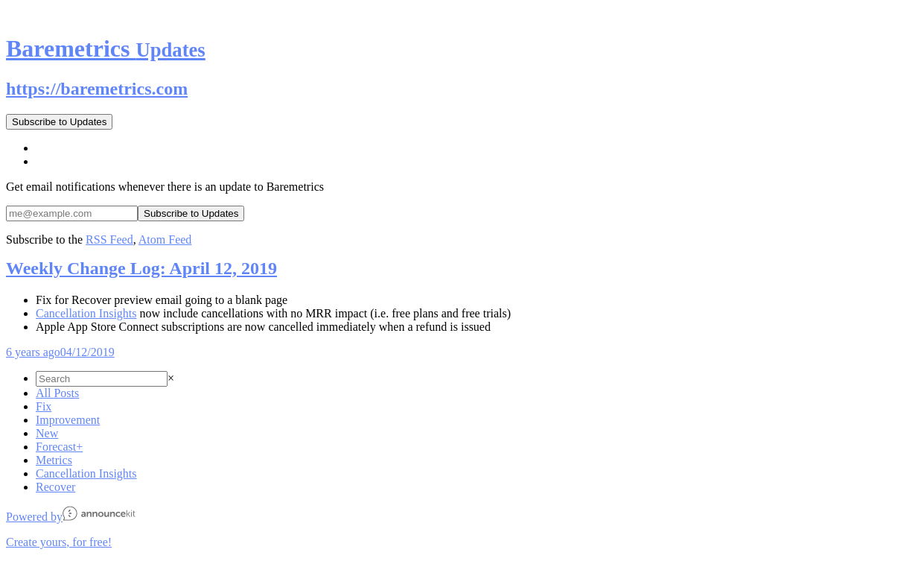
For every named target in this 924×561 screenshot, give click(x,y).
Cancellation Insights (86, 313)
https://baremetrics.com (97, 89)
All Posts (57, 393)
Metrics (54, 460)
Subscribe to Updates (59, 122)
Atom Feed (165, 240)
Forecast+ (59, 447)
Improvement (68, 420)
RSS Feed (109, 240)
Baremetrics (106, 48)
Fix (44, 406)
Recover (55, 487)
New (47, 433)
